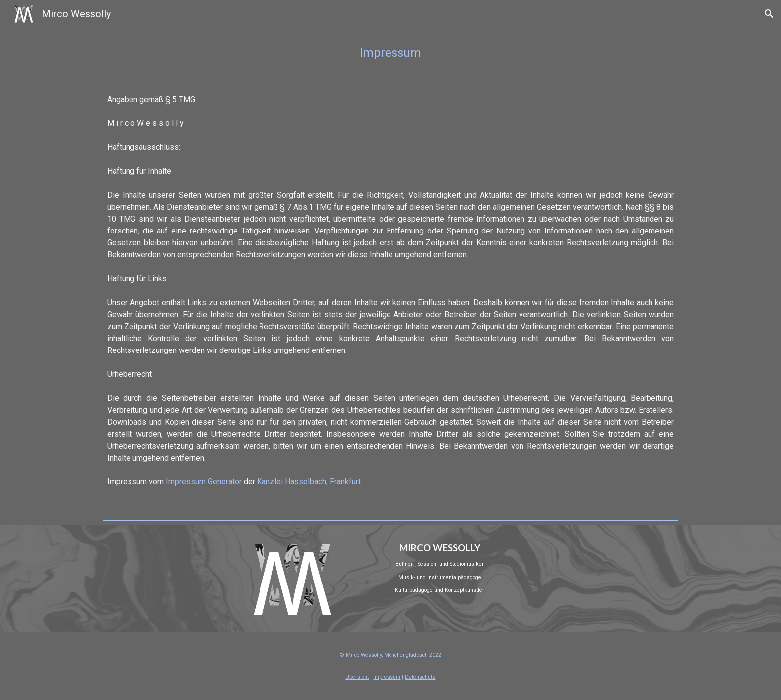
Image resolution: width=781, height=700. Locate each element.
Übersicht (357, 677)
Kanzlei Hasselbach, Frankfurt (309, 482)
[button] (769, 14)
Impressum (387, 677)
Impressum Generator (204, 482)
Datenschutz (420, 677)
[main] (390, 53)
